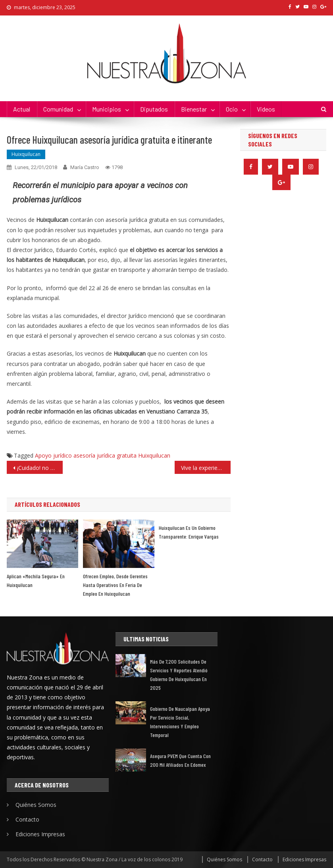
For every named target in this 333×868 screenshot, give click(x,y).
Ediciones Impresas (40, 834)
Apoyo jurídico (53, 455)
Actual (22, 109)
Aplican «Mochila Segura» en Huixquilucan (36, 580)
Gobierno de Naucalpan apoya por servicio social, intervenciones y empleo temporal (180, 722)
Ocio (232, 109)
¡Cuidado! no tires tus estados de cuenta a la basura (40, 468)
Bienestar (194, 109)
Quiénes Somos (36, 805)
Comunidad (58, 109)
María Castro (85, 167)
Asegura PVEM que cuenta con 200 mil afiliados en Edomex (180, 760)
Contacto (27, 819)
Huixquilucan (26, 154)
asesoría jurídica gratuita (105, 455)
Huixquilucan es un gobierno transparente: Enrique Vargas (189, 532)
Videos (266, 109)
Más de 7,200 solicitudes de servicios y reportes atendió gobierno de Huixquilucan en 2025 (179, 675)
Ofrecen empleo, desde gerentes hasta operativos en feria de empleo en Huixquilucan (115, 585)
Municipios (107, 109)
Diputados (154, 109)
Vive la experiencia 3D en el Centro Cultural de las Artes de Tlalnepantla (206, 468)
